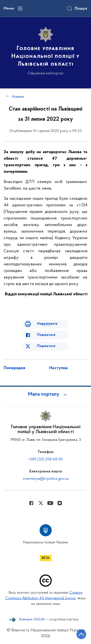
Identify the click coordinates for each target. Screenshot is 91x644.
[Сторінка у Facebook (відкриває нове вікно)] (31, 503)
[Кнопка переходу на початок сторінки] (81, 634)
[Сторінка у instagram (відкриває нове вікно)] (60, 503)
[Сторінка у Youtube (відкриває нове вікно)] (50, 503)
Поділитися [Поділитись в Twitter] (46, 346)
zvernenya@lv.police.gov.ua (46, 479)
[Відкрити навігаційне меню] (20, 9)
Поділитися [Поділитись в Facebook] (46, 335)
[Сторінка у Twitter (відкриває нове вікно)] (41, 503)
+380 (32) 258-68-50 (45, 459)
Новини (18, 97)
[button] (46, 394)
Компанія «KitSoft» (33, 620)
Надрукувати (47, 324)
